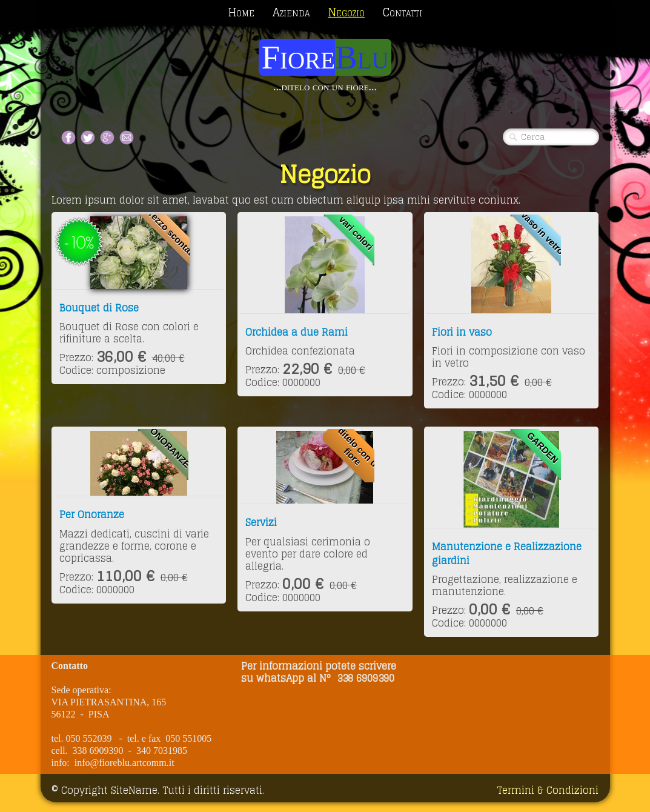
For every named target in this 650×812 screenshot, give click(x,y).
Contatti (403, 12)
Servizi (261, 522)
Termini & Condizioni (548, 790)
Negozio (346, 12)
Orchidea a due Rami (297, 332)
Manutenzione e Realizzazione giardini (507, 553)
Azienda (291, 12)
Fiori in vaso (462, 332)
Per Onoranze (92, 514)
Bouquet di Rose (99, 308)
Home (241, 12)
